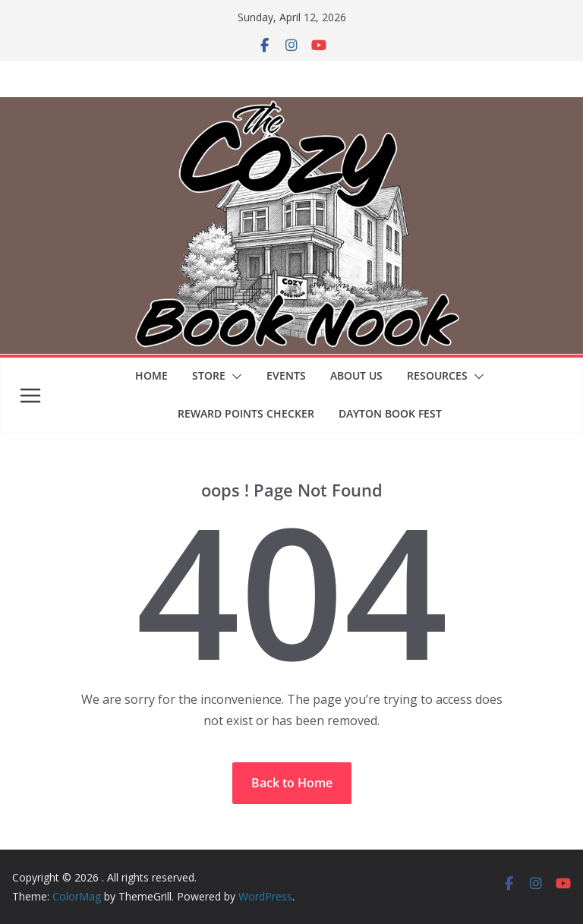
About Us (356, 375)
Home (151, 375)
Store (209, 375)
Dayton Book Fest (390, 413)
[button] (234, 377)
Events (286, 375)
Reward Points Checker (246, 413)
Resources (437, 375)
